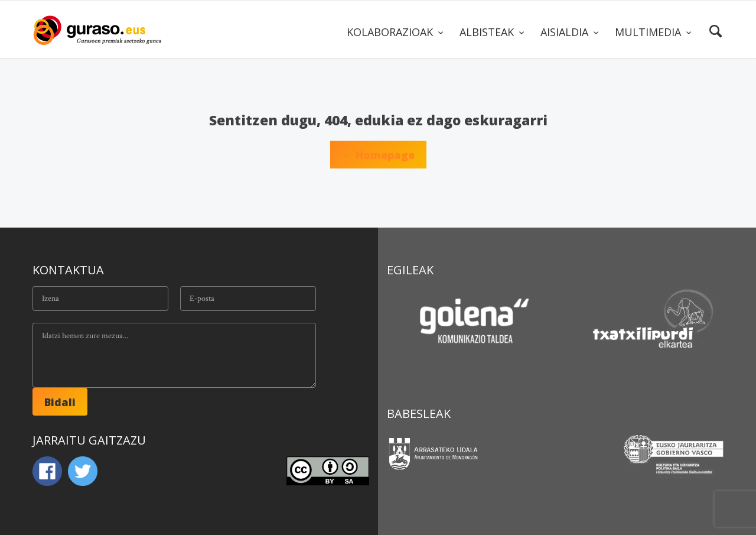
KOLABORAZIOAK (391, 32)
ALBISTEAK (488, 32)
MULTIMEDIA (649, 32)
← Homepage (378, 155)
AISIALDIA (566, 32)
